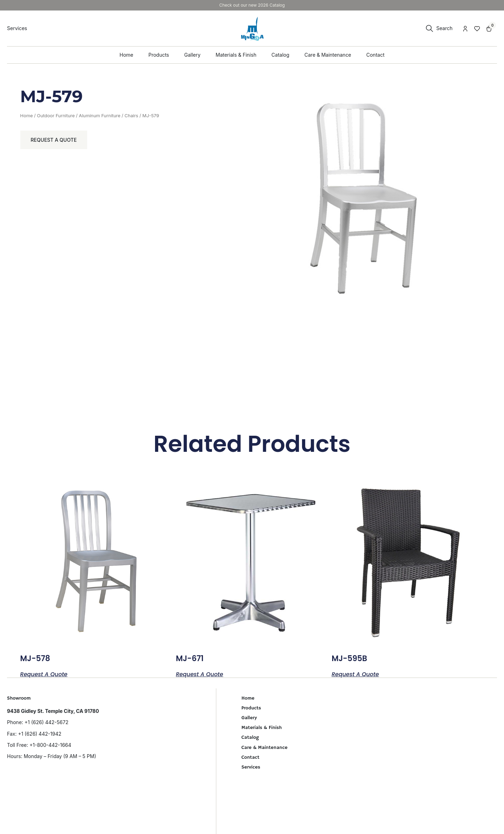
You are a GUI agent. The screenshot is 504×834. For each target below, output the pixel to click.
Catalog (250, 737)
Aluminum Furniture (100, 116)
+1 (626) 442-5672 (46, 722)
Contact (250, 757)
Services (251, 767)
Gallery (249, 718)
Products (251, 708)
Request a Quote (54, 140)
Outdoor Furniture (56, 116)
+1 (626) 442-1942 (40, 734)
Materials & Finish (262, 728)
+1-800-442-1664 (50, 745)
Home (27, 116)
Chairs (131, 116)
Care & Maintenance (265, 748)
